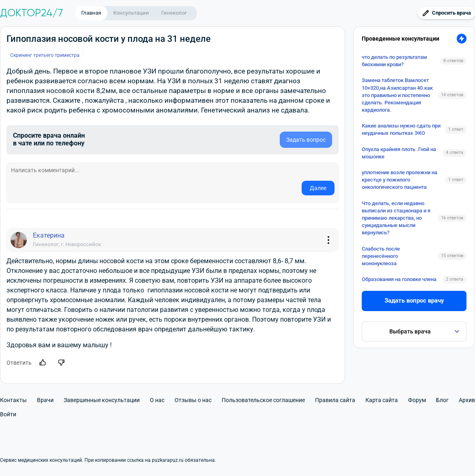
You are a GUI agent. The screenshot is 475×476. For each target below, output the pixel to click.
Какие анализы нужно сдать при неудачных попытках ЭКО (401, 129)
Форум (417, 400)
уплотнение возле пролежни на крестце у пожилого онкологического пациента (399, 180)
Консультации (131, 13)
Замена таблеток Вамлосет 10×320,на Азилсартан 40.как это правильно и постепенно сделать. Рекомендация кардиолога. (397, 95)
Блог (442, 400)
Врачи (45, 400)
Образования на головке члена (399, 279)
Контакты (13, 400)
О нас (157, 400)
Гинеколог (174, 13)
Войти (8, 414)
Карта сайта (382, 400)
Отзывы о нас (193, 400)
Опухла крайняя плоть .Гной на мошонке (399, 153)
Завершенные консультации (102, 400)
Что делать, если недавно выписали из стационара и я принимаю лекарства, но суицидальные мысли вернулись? (396, 218)
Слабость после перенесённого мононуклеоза (381, 256)
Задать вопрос (306, 140)
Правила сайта (335, 400)
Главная (91, 13)
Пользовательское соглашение (263, 400)
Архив (467, 400)
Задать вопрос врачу (414, 301)
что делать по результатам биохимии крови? (394, 61)
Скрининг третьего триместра (45, 55)
